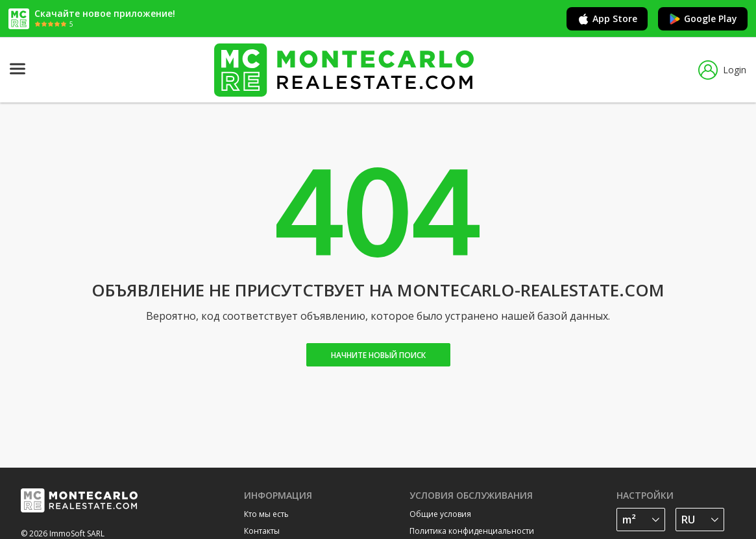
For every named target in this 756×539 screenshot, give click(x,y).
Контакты (262, 531)
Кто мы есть (266, 514)
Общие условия (440, 514)
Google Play (703, 19)
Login (722, 70)
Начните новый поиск (378, 355)
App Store (607, 19)
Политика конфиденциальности (472, 531)
